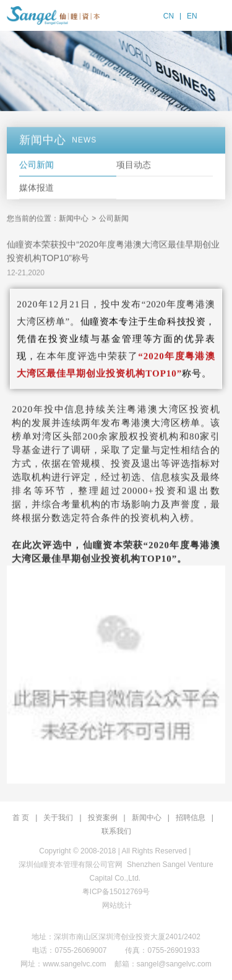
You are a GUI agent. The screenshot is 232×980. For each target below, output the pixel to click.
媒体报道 (37, 189)
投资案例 (103, 818)
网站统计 (117, 905)
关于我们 (58, 818)
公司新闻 (37, 166)
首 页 (21, 818)
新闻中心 (74, 220)
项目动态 (134, 166)
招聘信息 (191, 818)
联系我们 (116, 831)
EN (192, 16)
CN (169, 16)
